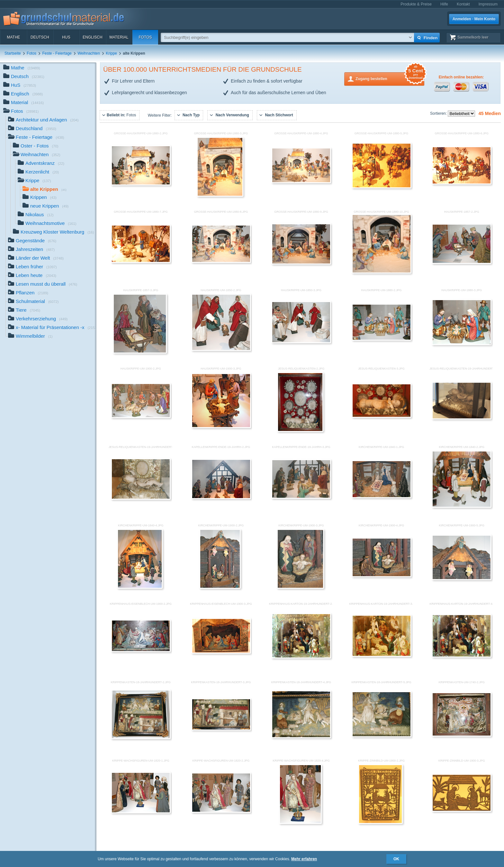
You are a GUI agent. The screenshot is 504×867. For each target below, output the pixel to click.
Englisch (92, 37)
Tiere (24, 311)
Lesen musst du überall (43, 285)
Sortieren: (439, 113)
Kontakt (463, 4)
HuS (66, 37)
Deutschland (32, 129)
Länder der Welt (36, 259)
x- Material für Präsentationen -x (52, 328)
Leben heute (32, 276)
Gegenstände (32, 241)
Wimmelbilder (30, 337)
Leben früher (32, 267)
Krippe (111, 53)
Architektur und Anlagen (43, 120)
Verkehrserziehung (38, 319)
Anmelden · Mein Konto (474, 19)
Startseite (13, 53)
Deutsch (40, 37)
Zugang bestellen (390, 78)
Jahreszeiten (31, 250)
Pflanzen (28, 293)
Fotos (145, 37)
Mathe (13, 37)
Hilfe (444, 4)
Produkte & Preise (416, 4)
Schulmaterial (33, 302)
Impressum (488, 4)
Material (119, 37)
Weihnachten (89, 53)
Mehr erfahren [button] (304, 859)
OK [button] (396, 859)
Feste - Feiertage (57, 53)
